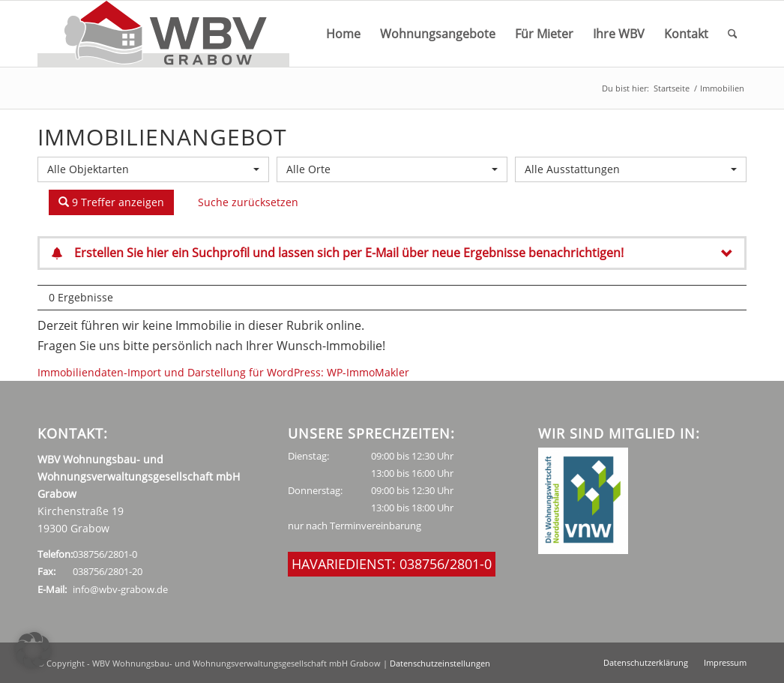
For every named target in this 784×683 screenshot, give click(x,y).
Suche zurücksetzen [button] (248, 202)
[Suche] (733, 34)
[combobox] (153, 169)
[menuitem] (343, 34)
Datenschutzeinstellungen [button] (440, 663)
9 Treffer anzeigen (111, 202)
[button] (33, 650)
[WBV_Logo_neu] (163, 34)
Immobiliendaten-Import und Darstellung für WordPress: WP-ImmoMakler (223, 372)
